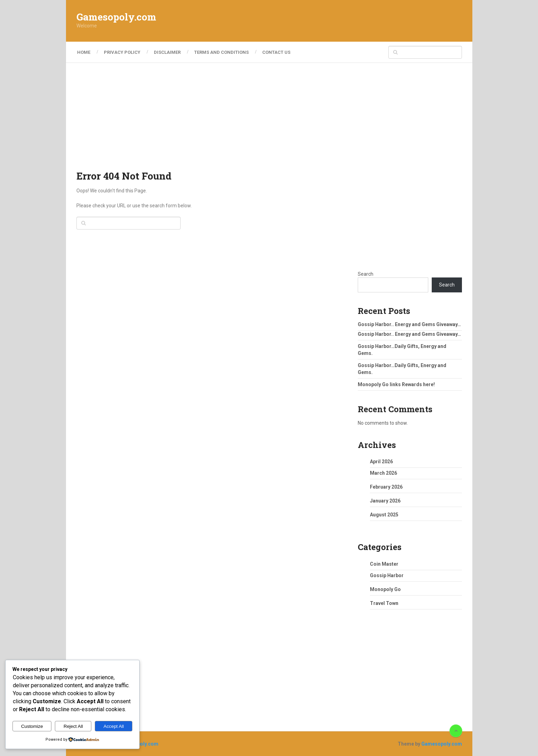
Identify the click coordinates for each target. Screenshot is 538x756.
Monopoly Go (385, 589)
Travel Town (384, 603)
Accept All (114, 726)
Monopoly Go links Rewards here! (396, 384)
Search (366, 274)
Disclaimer (169, 52)
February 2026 (386, 487)
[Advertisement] (336, 21)
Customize (32, 726)
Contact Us (280, 52)
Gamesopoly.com (116, 17)
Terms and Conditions (224, 52)
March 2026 (383, 473)
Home (83, 52)
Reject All (73, 726)
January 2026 (385, 501)
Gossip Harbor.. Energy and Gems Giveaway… (409, 324)
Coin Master (384, 564)
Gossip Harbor (387, 575)
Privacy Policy (122, 52)
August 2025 (384, 515)
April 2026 (381, 462)
